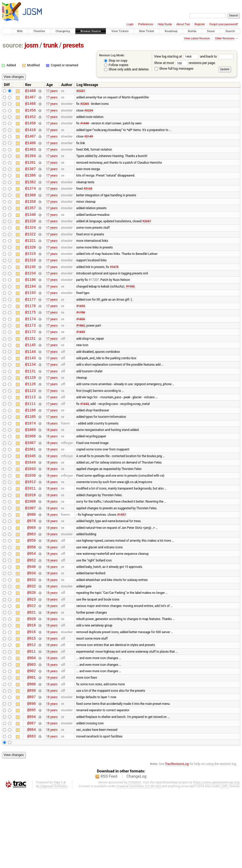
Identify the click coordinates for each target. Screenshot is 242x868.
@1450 (30, 128)
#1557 (122, 565)
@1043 (30, 514)
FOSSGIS (135, 859)
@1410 (30, 135)
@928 (31, 653)
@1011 (30, 536)
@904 (31, 726)
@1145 (30, 376)
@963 (31, 587)
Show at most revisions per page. (185, 63)
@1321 (30, 259)
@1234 (30, 295)
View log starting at (177, 56)
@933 (31, 638)
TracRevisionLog (177, 841)
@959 (31, 594)
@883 (31, 813)
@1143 (30, 390)
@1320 (30, 266)
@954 (31, 609)
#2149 (89, 142)
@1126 (30, 419)
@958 (31, 602)
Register (200, 24)
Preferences (146, 24)
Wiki (20, 31)
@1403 (30, 157)
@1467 (30, 99)
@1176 (30, 332)
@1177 (30, 325)
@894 (31, 791)
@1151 (30, 368)
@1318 (30, 281)
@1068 (30, 478)
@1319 (30, 274)
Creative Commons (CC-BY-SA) (139, 863)
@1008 (30, 551)
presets (73, 45)
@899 (31, 762)
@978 (31, 572)
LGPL (225, 863)
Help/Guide (165, 24)
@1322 (30, 252)
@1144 (30, 383)
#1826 (81, 346)
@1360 (30, 208)
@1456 (30, 113)
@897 (31, 769)
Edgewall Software (54, 863)
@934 (31, 631)
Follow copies (116, 65)
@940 (31, 624)
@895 (31, 784)
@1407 (30, 142)
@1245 (30, 288)
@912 (31, 711)
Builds (192, 31)
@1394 (30, 164)
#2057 (147, 237)
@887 (31, 798)
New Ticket (147, 31)
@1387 (30, 179)
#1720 (93, 303)
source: (13, 45)
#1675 (114, 288)
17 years (52, 91)
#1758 (81, 339)
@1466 (30, 106)
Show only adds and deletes (126, 69)
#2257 (81, 91)
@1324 (30, 244)
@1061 (30, 492)
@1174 (30, 347)
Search (230, 31)
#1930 (130, 310)
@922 (31, 667)
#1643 (85, 441)
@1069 (30, 470)
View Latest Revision (197, 38)
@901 (31, 747)
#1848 (85, 128)
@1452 (30, 120)
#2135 (88, 201)
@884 (31, 806)
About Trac (183, 24)
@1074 (30, 463)
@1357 (30, 222)
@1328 (30, 237)
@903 (31, 733)
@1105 (30, 456)
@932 (31, 645)
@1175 (30, 339)
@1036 (30, 521)
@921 (31, 675)
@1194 (30, 310)
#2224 (89, 113)
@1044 (30, 507)
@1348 (30, 230)
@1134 (30, 397)
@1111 (30, 441)
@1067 (30, 485)
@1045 (30, 500)
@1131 (30, 405)
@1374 (30, 201)
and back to (217, 56)
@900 (31, 755)
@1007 (30, 558)
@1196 (30, 303)
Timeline (39, 31)
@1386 (30, 186)
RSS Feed (109, 853)
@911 (31, 718)
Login (130, 24)
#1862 (81, 354)
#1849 (81, 361)
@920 (31, 682)
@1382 (30, 193)
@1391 (30, 172)
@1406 (30, 150)
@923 (31, 660)
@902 (31, 740)
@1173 (30, 354)
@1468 (30, 91)
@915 (31, 704)
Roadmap (171, 31)
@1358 (30, 215)
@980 (31, 565)
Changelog (63, 31)
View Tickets (120, 31)
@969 (31, 580)
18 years (52, 463)
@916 (31, 696)
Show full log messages (174, 68)
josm (31, 45)
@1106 (30, 449)
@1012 (30, 529)
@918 (31, 689)
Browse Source (91, 31)
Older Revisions (225, 38)
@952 (31, 616)
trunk (50, 45)
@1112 (30, 434)
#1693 (81, 332)
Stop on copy (116, 61)
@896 (31, 777)
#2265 (85, 106)
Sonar (211, 31)
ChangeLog (136, 853)
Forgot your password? (224, 24)
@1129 (30, 412)
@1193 (30, 317)
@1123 (30, 427)
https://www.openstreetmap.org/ (217, 859)
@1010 (30, 543)
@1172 (30, 361)
